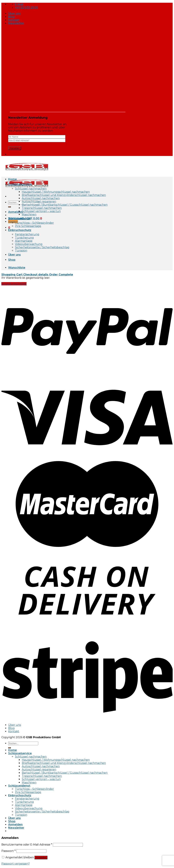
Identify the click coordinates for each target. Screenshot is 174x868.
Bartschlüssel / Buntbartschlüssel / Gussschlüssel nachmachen (65, 205)
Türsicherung (24, 238)
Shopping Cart (12, 275)
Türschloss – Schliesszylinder (34, 223)
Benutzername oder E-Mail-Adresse (27, 845)
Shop (12, 260)
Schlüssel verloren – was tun (41, 211)
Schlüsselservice (20, 184)
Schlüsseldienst (19, 219)
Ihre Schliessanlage (28, 226)
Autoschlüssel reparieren (39, 202)
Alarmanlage (24, 241)
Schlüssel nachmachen (31, 189)
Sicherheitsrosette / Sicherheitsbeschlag (42, 247)
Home (12, 179)
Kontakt (14, 20)
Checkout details (36, 275)
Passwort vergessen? (16, 864)
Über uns (14, 14)
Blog (11, 17)
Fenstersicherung (27, 234)
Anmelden (41, 858)
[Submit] (10, 207)
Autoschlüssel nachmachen (41, 198)
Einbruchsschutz (20, 230)
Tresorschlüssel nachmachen (42, 208)
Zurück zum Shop (14, 284)
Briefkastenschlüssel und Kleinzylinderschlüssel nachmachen (64, 195)
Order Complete (61, 275)
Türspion (21, 251)
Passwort (8, 851)
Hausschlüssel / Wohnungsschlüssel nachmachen (56, 192)
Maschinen (29, 214)
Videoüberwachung (29, 244)
